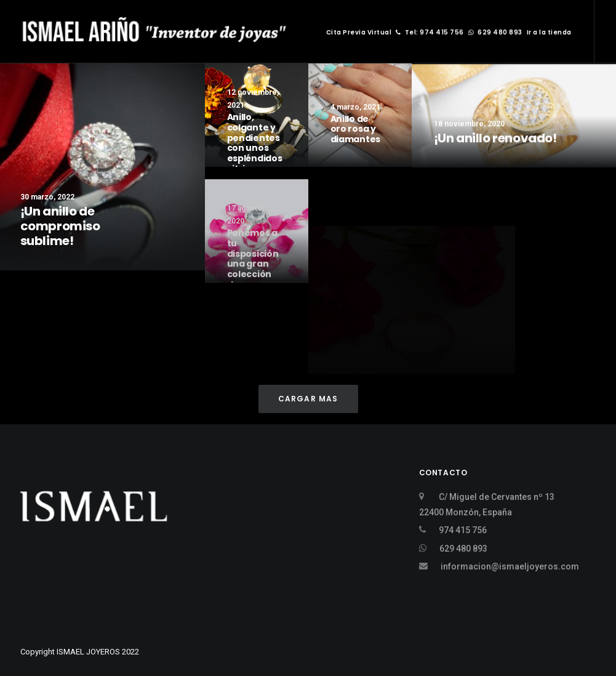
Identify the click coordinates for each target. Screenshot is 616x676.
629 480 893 (495, 32)
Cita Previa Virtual (359, 32)
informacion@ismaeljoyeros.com (510, 566)
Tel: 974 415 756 (430, 32)
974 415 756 (463, 530)
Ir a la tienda (549, 32)
